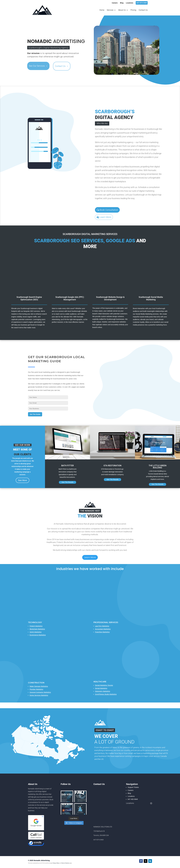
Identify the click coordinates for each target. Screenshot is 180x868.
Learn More (105, 217)
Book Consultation (109, 210)
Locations (130, 3)
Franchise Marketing (102, 632)
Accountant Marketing (103, 629)
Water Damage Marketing (39, 686)
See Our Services (37, 66)
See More (22, 480)
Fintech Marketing (36, 626)
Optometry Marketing (103, 691)
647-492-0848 (133, 799)
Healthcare (100, 682)
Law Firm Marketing (102, 626)
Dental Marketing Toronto (104, 685)
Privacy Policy (56, 863)
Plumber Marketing (36, 689)
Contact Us (143, 10)
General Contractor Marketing (40, 692)
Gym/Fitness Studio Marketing (106, 694)
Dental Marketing (101, 688)
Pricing (133, 10)
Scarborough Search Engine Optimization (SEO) (29, 298)
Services (110, 10)
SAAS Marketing (36, 632)
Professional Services (106, 622)
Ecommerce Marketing (38, 635)
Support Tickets (133, 787)
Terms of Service (65, 863)
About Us (122, 10)
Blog (122, 3)
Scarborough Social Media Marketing (151, 298)
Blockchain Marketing (37, 629)
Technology (35, 622)
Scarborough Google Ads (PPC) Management (70, 298)
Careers (115, 3)
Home (102, 10)
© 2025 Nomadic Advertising (39, 860)
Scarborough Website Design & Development (110, 298)
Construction (36, 683)
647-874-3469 (142, 3)
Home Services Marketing (39, 695)
